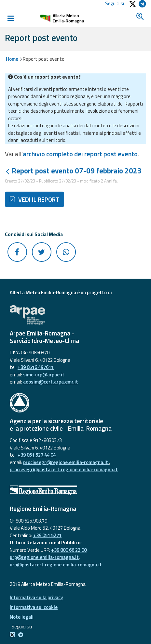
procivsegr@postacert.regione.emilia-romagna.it (64, 469)
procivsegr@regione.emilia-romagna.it (66, 462)
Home (12, 59)
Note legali (22, 617)
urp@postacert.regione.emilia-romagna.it (56, 565)
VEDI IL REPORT (34, 199)
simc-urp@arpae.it (44, 375)
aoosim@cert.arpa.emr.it (51, 382)
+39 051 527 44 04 (37, 455)
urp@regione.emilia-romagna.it (44, 557)
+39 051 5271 (47, 535)
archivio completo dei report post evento (80, 154)
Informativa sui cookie (34, 607)
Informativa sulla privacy (36, 597)
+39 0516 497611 (36, 367)
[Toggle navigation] (10, 18)
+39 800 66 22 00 (69, 550)
